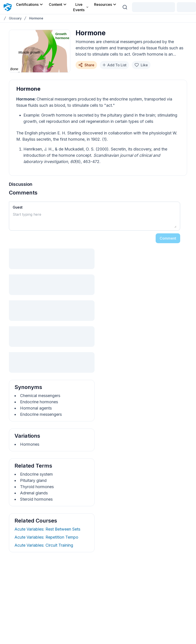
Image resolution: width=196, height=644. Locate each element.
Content (58, 4)
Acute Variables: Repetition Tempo (46, 537)
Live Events (81, 7)
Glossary (15, 18)
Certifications (30, 4)
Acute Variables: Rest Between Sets (47, 529)
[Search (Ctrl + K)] (125, 7)
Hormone (36, 18)
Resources (105, 4)
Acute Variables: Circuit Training (44, 545)
